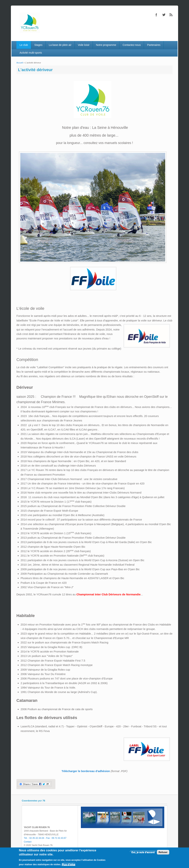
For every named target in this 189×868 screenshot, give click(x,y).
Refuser (163, 852)
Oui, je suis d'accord (143, 852)
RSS (171, 15)
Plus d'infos (69, 864)
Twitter (164, 15)
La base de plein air (60, 45)
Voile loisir (84, 45)
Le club (24, 45)
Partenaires (154, 45)
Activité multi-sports (31, 53)
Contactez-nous (132, 45)
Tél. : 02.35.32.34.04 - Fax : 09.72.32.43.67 (45, 838)
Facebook (156, 15)
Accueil (20, 63)
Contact (28, 842)
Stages (38, 45)
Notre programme (106, 45)
